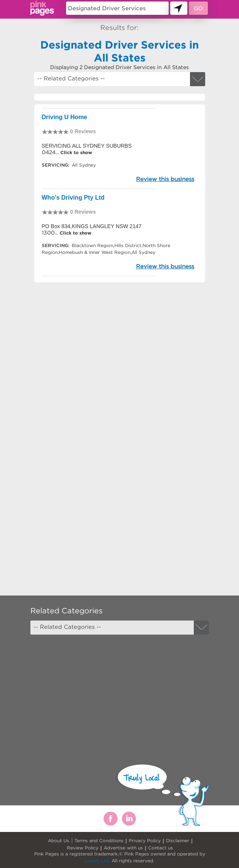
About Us (59, 840)
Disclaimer (178, 840)
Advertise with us (123, 848)
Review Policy (83, 848)
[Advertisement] (120, 355)
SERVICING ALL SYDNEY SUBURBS (87, 146)
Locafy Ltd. (97, 861)
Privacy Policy (145, 840)
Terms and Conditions (99, 840)
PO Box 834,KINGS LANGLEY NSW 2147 (92, 226)
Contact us (161, 848)
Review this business (165, 179)
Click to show (75, 152)
